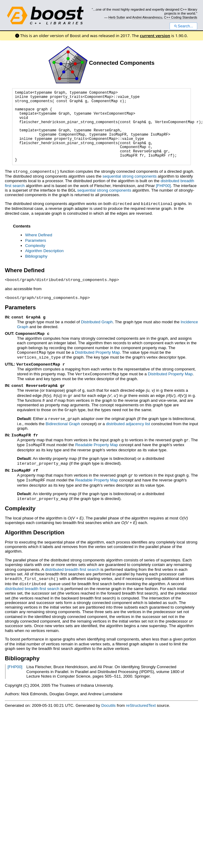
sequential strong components (130, 176)
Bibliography (36, 256)
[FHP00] (163, 185)
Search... (183, 26)
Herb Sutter (117, 17)
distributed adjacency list (128, 419)
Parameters (36, 240)
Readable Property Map (96, 440)
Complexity (35, 245)
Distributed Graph (97, 320)
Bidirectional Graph (63, 419)
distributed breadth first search (72, 562)
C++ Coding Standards (181, 17)
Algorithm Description (45, 250)
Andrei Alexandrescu (147, 17)
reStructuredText (141, 698)
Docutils (108, 698)
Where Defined (39, 234)
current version (155, 36)
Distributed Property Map (97, 351)
